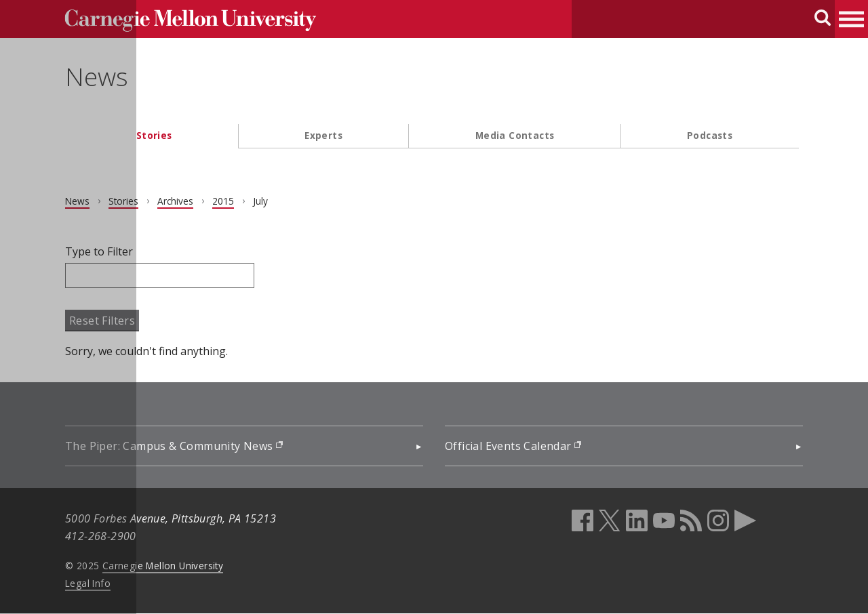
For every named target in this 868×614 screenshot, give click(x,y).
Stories (154, 135)
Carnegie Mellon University (167, 566)
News (101, 77)
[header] (434, 85)
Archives (179, 201)
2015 (227, 201)
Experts (323, 135)
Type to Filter (103, 251)
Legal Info (92, 583)
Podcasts (710, 135)
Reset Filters (106, 321)
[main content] (434, 302)
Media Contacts (515, 135)
